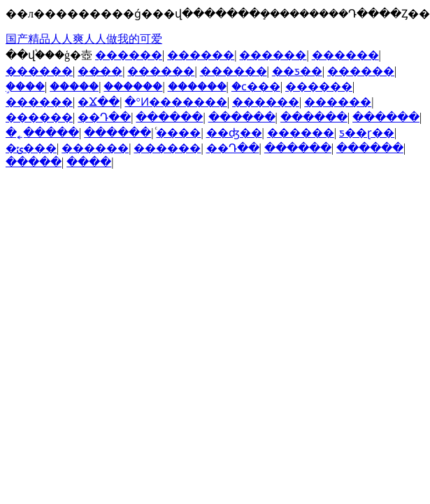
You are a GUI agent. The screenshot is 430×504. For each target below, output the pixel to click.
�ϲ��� (256, 86)
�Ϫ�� (99, 102)
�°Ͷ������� (175, 102)
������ (129, 55)
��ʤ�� (234, 133)
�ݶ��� (31, 148)
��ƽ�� (297, 71)
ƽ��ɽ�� (367, 133)
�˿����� (42, 133)
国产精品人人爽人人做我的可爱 (84, 39)
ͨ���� (178, 133)
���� (89, 162)
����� (74, 86)
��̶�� (100, 71)
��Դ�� (104, 117)
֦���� (25, 86)
